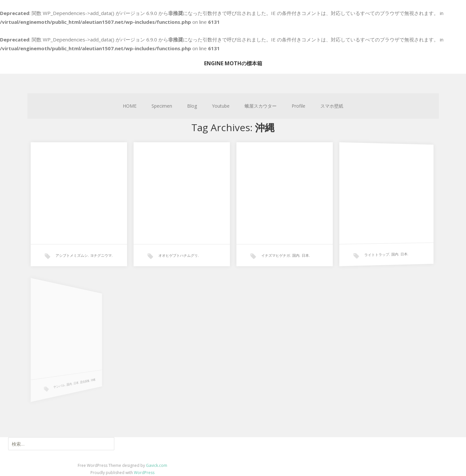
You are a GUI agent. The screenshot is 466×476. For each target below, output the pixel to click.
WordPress (144, 473)
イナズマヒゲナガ (275, 254)
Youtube (221, 106)
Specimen (162, 106)
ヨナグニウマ (101, 255)
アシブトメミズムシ (72, 255)
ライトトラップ (370, 249)
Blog (192, 106)
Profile (298, 106)
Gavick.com (157, 465)
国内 (295, 254)
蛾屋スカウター (261, 106)
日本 (304, 253)
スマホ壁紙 (332, 106)
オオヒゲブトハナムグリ (178, 255)
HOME (130, 106)
